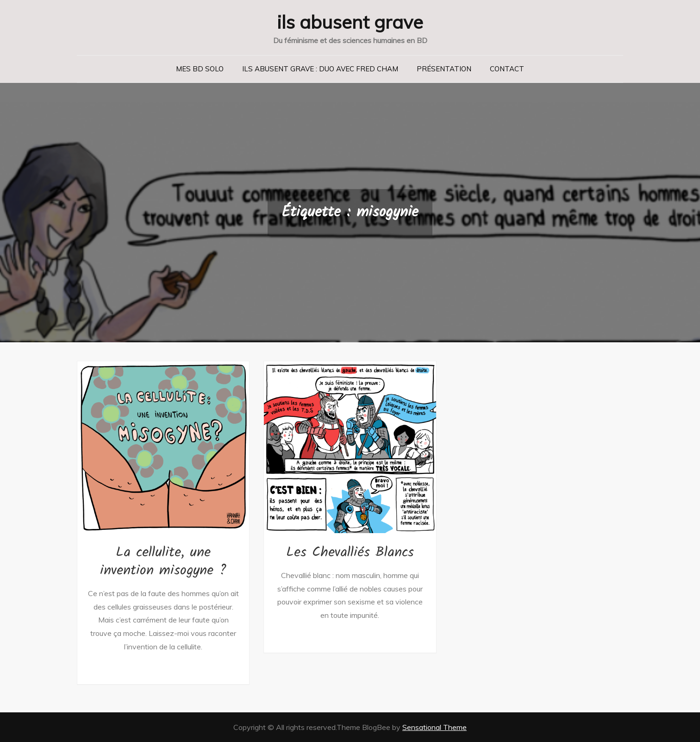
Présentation (444, 69)
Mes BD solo (200, 69)
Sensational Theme (434, 727)
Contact (507, 69)
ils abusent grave (350, 22)
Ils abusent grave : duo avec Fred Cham (320, 69)
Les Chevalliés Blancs (350, 553)
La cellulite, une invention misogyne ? (163, 562)
